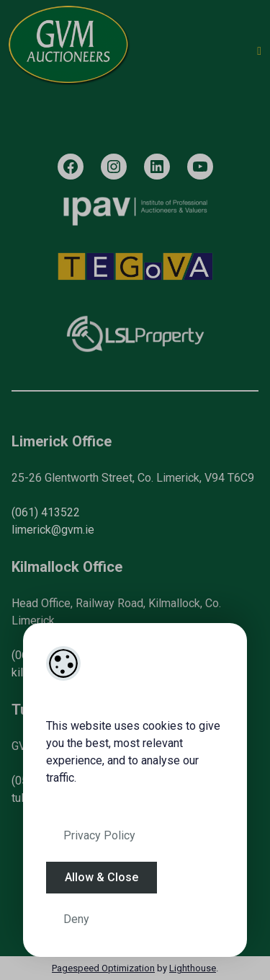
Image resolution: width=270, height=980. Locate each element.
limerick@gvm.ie (53, 530)
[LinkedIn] (157, 167)
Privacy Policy (99, 835)
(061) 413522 (46, 512)
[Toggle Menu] (259, 51)
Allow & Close (102, 877)
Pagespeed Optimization (103, 968)
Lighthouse (193, 968)
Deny (76, 919)
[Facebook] (71, 167)
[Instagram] (114, 167)
